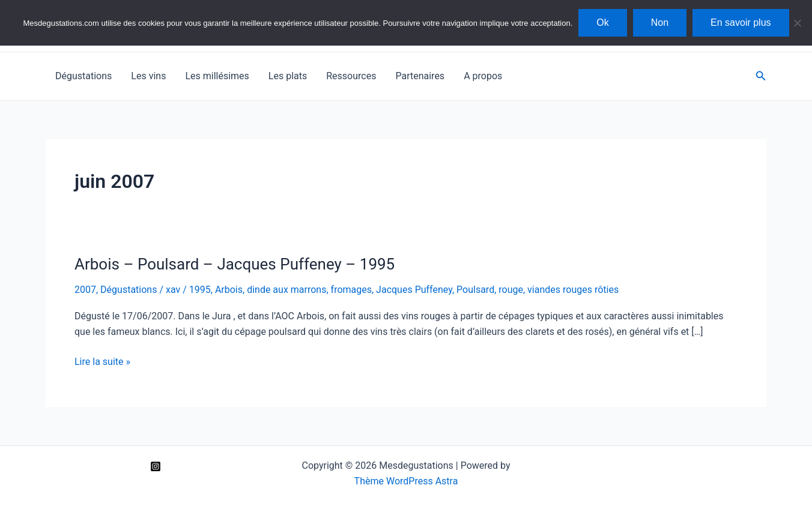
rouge (511, 290)
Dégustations (83, 76)
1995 (200, 290)
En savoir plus (741, 23)
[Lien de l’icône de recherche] (761, 76)
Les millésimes (217, 76)
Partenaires (420, 76)
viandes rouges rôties (573, 290)
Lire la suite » (102, 362)
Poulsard (475, 290)
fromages (351, 290)
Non (660, 23)
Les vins (148, 76)
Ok (602, 23)
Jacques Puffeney (414, 290)
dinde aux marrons (286, 290)
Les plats (288, 76)
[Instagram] (156, 466)
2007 (85, 290)
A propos (483, 76)
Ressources (351, 76)
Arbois (229, 290)
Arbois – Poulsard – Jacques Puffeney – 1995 (235, 264)
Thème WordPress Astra (406, 481)
